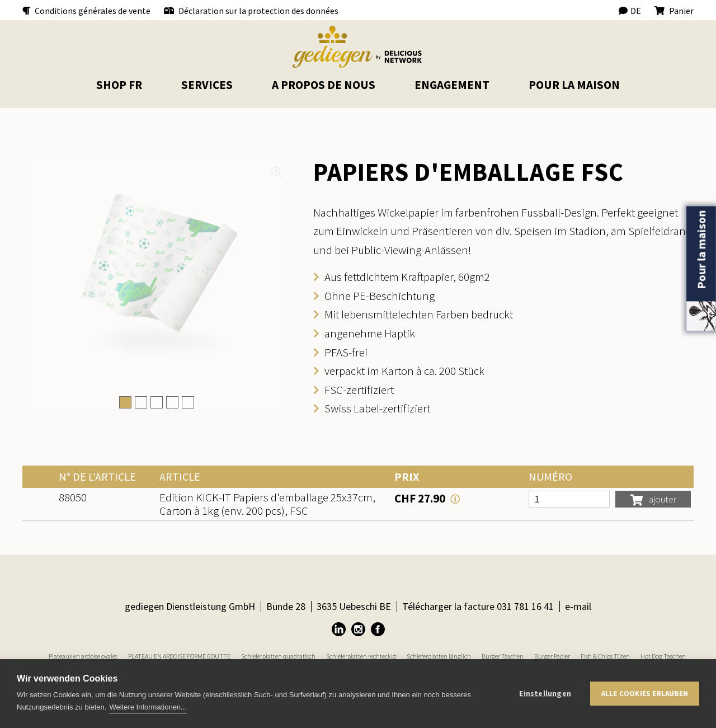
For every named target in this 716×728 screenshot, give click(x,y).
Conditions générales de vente (86, 11)
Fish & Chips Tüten (605, 656)
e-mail (578, 606)
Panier (674, 11)
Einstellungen (545, 694)
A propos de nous (324, 85)
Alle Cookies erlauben (645, 694)
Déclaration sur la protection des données (251, 11)
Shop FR (119, 85)
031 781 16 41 (525, 606)
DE (630, 11)
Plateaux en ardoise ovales (83, 656)
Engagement (452, 85)
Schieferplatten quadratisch (278, 656)
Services (207, 85)
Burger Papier (552, 656)
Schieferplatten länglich (439, 656)
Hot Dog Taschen (663, 656)
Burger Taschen (503, 656)
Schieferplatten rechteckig (361, 656)
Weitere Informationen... (148, 707)
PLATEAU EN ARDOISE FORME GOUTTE (179, 656)
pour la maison (574, 85)
